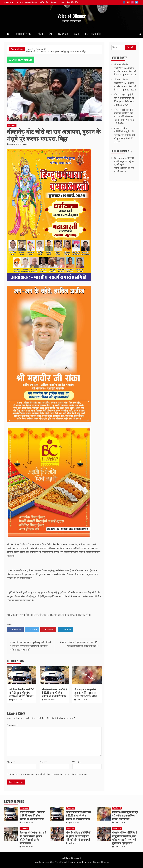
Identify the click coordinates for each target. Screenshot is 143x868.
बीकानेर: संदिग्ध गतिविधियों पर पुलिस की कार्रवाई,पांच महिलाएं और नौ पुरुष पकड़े (78, 836)
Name (11, 762)
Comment (13, 725)
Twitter (137, 2)
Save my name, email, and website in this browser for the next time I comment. (49, 774)
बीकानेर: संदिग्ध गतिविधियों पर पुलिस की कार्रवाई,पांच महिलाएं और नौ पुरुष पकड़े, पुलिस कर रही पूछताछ (125, 838)
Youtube (128, 2)
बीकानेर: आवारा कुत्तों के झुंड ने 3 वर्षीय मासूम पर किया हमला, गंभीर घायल (86, 693)
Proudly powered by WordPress (50, 862)
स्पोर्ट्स (42, 2)
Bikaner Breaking (14, 802)
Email (43, 762)
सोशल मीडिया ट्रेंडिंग (72, 2)
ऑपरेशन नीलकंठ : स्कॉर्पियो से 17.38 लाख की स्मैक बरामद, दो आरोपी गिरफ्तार (22, 693)
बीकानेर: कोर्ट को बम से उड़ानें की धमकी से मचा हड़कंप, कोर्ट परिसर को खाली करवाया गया (33, 838)
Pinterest (48, 630)
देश (47, 2)
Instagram (132, 2)
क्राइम (62, 2)
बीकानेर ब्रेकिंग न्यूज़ (31, 2)
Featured (12, 125)
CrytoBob (119, 158)
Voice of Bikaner (72, 15)
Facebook (124, 2)
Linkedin (65, 630)
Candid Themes (101, 862)
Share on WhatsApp (21, 60)
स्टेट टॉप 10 (54, 2)
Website (77, 762)
